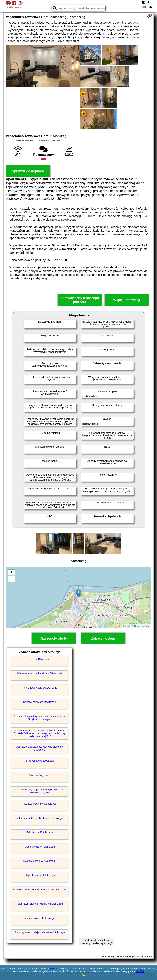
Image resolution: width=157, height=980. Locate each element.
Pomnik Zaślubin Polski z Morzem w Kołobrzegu (39, 890)
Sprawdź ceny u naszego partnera (80, 300)
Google (54, 969)
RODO (140, 971)
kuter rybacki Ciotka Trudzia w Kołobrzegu (39, 818)
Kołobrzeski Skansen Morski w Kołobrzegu (40, 904)
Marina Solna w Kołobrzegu (40, 918)
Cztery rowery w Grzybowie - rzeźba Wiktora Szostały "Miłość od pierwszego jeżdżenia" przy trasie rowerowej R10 (39, 734)
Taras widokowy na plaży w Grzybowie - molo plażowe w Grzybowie (40, 791)
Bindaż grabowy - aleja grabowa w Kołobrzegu (40, 932)
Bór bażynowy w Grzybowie (40, 761)
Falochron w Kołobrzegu (40, 832)
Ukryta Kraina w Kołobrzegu (40, 875)
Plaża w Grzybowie (39, 775)
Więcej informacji (127, 300)
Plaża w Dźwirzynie (40, 659)
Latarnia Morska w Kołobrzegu (39, 861)
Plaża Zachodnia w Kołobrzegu (40, 804)
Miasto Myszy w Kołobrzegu (40, 847)
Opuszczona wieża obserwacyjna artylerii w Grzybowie (40, 748)
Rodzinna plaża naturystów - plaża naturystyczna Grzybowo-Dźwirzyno (40, 718)
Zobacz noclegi (103, 638)
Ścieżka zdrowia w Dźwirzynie (39, 702)
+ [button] (12, 573)
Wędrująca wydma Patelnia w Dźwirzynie (40, 673)
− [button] (12, 579)
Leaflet (127, 626)
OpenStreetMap (142, 626)
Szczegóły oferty (54, 638)
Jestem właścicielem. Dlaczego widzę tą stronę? (97, 942)
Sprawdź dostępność (28, 171)
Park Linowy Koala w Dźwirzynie (40, 688)
